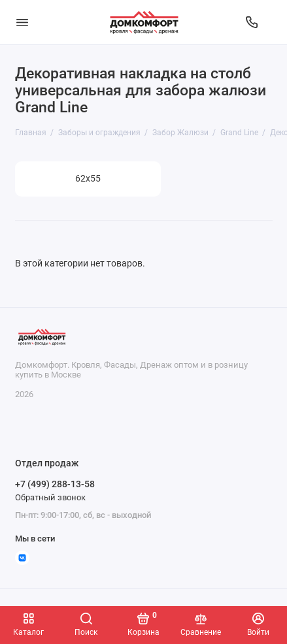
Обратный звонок (50, 497)
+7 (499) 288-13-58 (55, 484)
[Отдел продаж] (252, 22)
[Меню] (22, 22)
